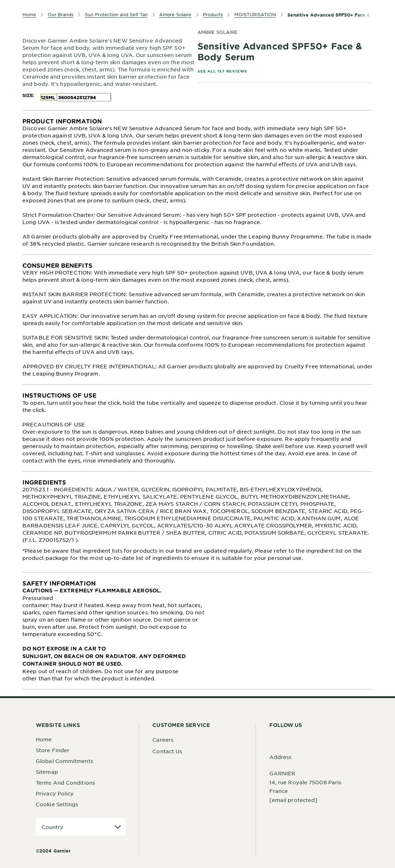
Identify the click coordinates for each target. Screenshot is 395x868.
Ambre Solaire (217, 32)
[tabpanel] (197, 182)
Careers (163, 740)
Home (44, 739)
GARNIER (283, 773)
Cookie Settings (57, 804)
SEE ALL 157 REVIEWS (222, 71)
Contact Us (167, 751)
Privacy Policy (55, 793)
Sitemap (47, 772)
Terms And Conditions (65, 782)
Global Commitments (64, 761)
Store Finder (53, 750)
